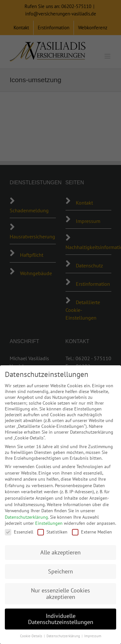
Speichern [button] (60, 571)
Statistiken (52, 532)
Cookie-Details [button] (32, 636)
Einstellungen (49, 523)
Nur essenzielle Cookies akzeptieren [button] (60, 594)
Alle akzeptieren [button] (60, 552)
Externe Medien (92, 532)
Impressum (93, 636)
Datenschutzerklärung (26, 517)
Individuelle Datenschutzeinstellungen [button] (61, 619)
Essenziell (19, 532)
